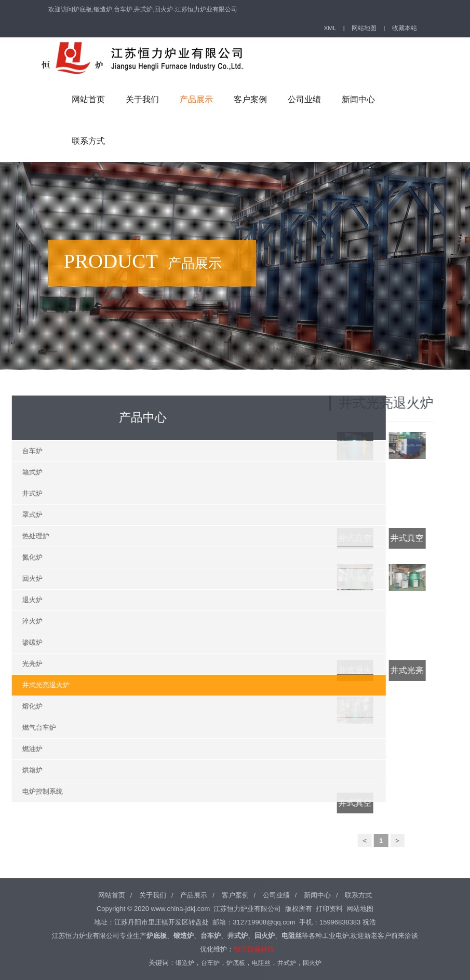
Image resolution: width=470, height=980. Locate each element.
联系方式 (88, 141)
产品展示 (196, 99)
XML (330, 28)
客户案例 (250, 99)
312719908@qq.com (264, 922)
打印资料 (329, 909)
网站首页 (88, 99)
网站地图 (364, 28)
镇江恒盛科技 (254, 949)
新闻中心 (358, 99)
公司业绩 (304, 99)
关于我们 (142, 99)
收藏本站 (405, 28)
